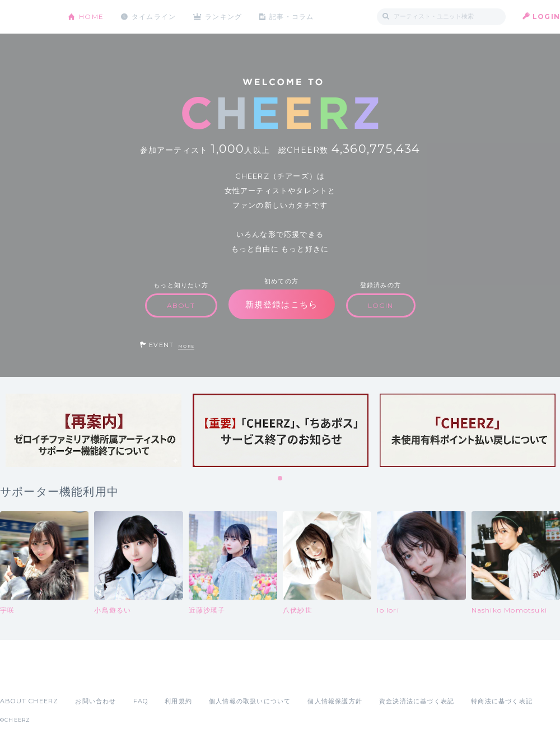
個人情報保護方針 (335, 701)
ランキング (225, 17)
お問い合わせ (95, 701)
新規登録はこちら (282, 304)
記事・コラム (293, 17)
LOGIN (546, 17)
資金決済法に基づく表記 (417, 701)
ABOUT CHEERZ (29, 701)
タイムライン (154, 17)
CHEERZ (25, 17)
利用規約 (178, 701)
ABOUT (181, 305)
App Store (26, 676)
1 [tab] (281, 479)
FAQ (141, 701)
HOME (91, 17)
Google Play (85, 676)
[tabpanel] (94, 430)
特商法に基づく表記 (502, 701)
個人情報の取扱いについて (250, 701)
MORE (186, 346)
